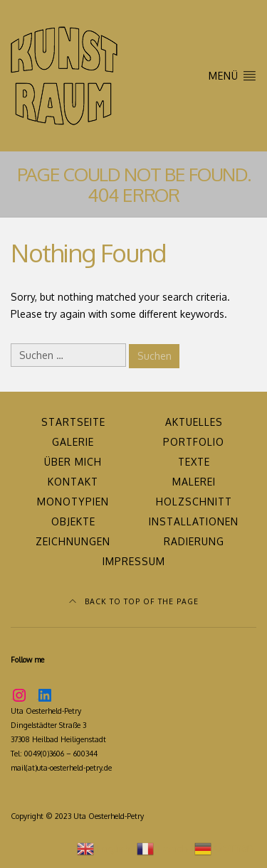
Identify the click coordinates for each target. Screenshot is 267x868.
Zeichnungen (73, 541)
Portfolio (194, 442)
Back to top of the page (134, 601)
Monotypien (73, 502)
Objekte (73, 521)
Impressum (134, 561)
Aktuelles (194, 422)
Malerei (194, 482)
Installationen (194, 521)
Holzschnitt (194, 502)
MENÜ (232, 75)
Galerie (73, 442)
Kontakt (73, 482)
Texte (194, 462)
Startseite (73, 422)
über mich (73, 462)
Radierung (194, 541)
